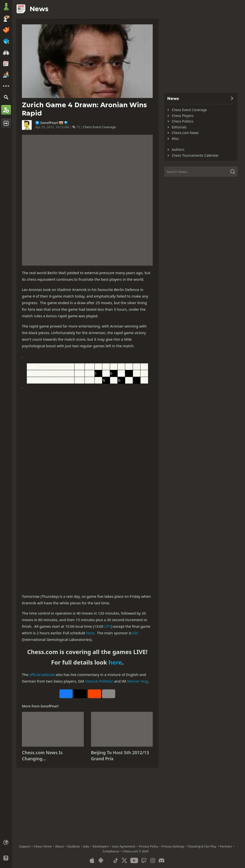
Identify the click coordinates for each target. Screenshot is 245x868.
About (59, 846)
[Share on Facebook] (66, 694)
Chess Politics (183, 121)
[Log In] (6, 123)
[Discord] (161, 860)
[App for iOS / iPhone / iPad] (92, 860)
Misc (175, 139)
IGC (136, 633)
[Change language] (6, 842)
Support (25, 846)
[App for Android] (101, 860)
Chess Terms (43, 846)
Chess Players (183, 116)
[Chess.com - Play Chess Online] (6, 7)
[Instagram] (153, 860)
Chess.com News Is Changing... (42, 756)
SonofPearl (49, 123)
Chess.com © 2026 (136, 851)
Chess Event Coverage (99, 127)
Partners (226, 846)
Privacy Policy (148, 846)
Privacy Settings (173, 846)
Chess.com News (185, 133)
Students (74, 846)
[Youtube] (134, 860)
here (90, 633)
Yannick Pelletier (99, 681)
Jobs (86, 846)
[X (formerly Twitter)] (124, 860)
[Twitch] (144, 860)
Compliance (111, 851)
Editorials (179, 127)
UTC (108, 626)
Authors (178, 149)
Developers (101, 846)
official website (42, 675)
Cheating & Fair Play (202, 846)
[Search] (6, 97)
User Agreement (124, 846)
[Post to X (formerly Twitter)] (80, 694)
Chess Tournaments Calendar (195, 155)
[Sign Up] (6, 110)
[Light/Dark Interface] (6, 850)
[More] (6, 86)
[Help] (6, 858)
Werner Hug (138, 681)
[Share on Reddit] (94, 694)
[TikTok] (116, 860)
